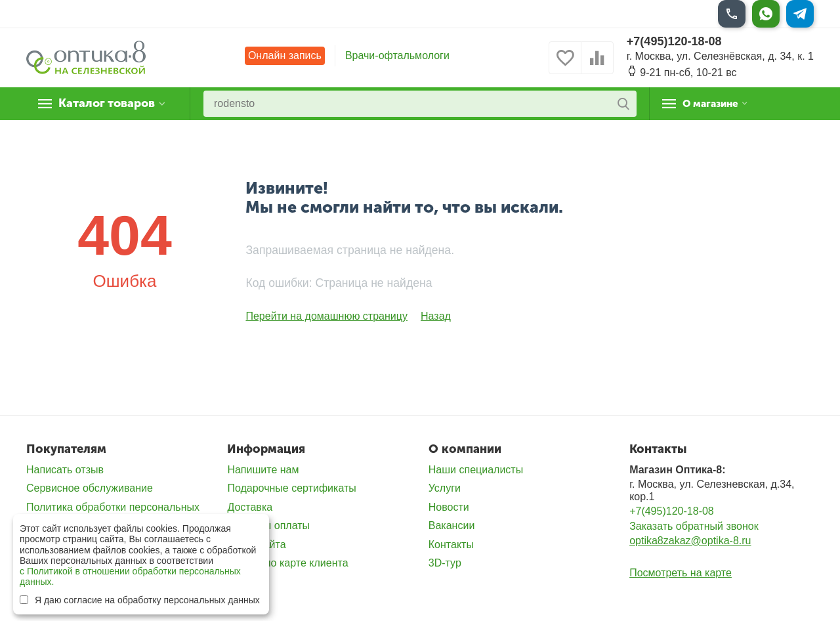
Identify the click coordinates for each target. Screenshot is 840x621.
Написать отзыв (65, 470)
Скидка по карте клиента (287, 563)
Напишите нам (263, 470)
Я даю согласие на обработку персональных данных (140, 600)
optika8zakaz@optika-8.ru (690, 541)
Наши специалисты (476, 470)
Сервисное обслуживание (90, 488)
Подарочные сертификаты (291, 488)
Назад (436, 316)
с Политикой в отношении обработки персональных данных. (130, 576)
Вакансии (452, 525)
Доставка (250, 507)
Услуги (445, 488)
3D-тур (445, 563)
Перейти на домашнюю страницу (326, 316)
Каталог (108, 104)
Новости (449, 507)
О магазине (716, 104)
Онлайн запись (285, 55)
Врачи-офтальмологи (397, 55)
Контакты (451, 545)
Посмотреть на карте (681, 573)
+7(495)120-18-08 (674, 41)
